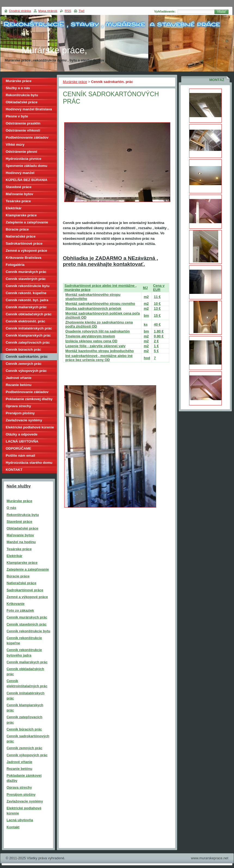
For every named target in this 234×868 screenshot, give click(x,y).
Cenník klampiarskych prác (28, 335)
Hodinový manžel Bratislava (29, 109)
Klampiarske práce (21, 215)
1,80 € (159, 331)
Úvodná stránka (20, 11)
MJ (145, 288)
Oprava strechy (18, 406)
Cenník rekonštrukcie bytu (28, 286)
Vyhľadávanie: (165, 11)
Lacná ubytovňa (20, 820)
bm (146, 315)
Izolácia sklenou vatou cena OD (91, 341)
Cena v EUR (159, 288)
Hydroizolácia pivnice (24, 159)
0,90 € (159, 336)
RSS (68, 11)
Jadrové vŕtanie (19, 378)
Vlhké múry (15, 144)
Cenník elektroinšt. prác (25, 321)
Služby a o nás (18, 88)
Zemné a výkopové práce (26, 251)
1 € (156, 346)
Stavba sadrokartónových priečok (93, 308)
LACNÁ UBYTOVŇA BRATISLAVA (22, 442)
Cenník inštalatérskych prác (29, 328)
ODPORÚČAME (19, 448)
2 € (156, 341)
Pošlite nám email (20, 455)
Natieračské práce (21, 236)
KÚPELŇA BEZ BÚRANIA (27, 180)
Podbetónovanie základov (27, 137)
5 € (156, 351)
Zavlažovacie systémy (24, 420)
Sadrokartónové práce (24, 243)
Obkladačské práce (22, 102)
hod (147, 358)
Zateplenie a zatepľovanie (27, 222)
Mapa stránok (48, 11)
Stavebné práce (19, 187)
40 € (157, 324)
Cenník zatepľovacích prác (28, 342)
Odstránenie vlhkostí (23, 130)
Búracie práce (17, 229)
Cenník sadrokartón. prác (27, 357)
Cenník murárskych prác (26, 272)
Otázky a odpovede (22, 434)
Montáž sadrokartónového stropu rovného (100, 304)
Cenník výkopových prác (26, 371)
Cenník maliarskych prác (26, 307)
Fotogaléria (15, 265)
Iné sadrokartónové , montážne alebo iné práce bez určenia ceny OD (99, 358)
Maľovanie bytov (19, 194)
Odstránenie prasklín (23, 123)
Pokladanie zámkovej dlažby (29, 399)
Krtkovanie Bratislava (24, 258)
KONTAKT (14, 470)
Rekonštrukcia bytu (22, 95)
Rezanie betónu (19, 385)
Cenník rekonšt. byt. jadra (27, 300)
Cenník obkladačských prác (29, 314)
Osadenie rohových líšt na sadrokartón (98, 331)
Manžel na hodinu (21, 542)
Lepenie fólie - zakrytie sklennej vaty (95, 346)
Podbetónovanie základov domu (27, 393)
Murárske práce (75, 82)
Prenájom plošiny (20, 413)
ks (146, 324)
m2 (146, 297)
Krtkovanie (16, 604)
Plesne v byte (17, 116)
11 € (157, 297)
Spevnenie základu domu (27, 166)
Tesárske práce (18, 201)
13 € (157, 308)
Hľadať (221, 12)
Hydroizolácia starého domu (29, 463)
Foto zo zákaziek (20, 610)
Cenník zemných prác (24, 364)
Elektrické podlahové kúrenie (30, 427)
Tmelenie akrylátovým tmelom (90, 336)
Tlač (82, 11)
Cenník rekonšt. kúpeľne (26, 293)
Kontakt (13, 827)
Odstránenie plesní (21, 152)
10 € (157, 304)
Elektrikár (14, 208)
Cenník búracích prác (23, 349)
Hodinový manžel (20, 173)
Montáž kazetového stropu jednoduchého (100, 351)
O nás (11, 508)
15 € (157, 315)
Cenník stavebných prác (26, 279)
